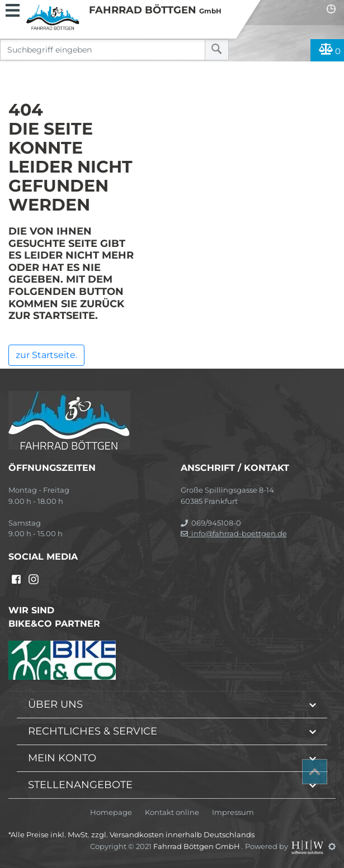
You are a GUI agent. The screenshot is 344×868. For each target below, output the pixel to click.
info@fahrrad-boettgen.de (234, 533)
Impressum (233, 812)
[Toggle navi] (13, 9)
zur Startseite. (46, 355)
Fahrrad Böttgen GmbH (197, 846)
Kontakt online (172, 812)
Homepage (111, 812)
